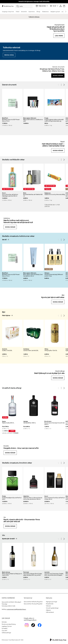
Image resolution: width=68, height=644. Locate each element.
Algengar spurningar (52, 602)
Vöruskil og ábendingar (52, 608)
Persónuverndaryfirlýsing (9, 624)
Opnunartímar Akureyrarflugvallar (33, 604)
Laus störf (4, 631)
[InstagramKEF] (27, 627)
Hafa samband (50, 612)
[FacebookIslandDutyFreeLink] (40, 627)
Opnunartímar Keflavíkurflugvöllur (33, 602)
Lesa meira (59, 36)
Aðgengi (48, 610)
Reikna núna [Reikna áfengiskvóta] (9, 55)
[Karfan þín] (64, 6)
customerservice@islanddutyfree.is (16, 609)
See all (4, 240)
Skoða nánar (58, 76)
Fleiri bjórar (6, 316)
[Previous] (59, 85)
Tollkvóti (48, 606)
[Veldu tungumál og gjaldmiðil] (54, 6)
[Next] (64, 85)
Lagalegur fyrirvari (7, 626)
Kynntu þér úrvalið (8, 539)
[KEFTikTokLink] (34, 627)
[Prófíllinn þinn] (61, 6)
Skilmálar (4, 622)
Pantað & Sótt (50, 604)
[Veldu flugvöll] (42, 6)
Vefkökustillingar (6, 633)
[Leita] (24, 6)
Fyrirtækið (5, 628)
